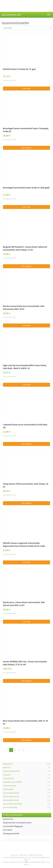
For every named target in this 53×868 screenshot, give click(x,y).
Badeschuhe (8, 764)
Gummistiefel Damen (11, 793)
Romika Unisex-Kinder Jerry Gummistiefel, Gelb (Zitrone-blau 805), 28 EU (24, 308)
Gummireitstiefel (10, 786)
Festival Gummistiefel (11, 771)
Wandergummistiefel (11, 834)
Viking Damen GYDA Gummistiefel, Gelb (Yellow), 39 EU (26, 485)
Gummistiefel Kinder (11, 800)
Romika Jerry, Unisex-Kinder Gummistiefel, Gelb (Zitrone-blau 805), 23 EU (24, 604)
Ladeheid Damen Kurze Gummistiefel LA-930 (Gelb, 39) (25, 426)
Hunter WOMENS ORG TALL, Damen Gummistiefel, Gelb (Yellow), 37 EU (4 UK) (25, 663)
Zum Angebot (26, 148)
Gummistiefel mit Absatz (13, 804)
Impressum (14, 855)
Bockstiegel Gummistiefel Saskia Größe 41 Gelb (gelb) (26, 188)
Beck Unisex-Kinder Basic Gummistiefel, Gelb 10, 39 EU (25, 722)
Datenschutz (23, 855)
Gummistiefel (8, 789)
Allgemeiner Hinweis (36, 855)
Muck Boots (8, 830)
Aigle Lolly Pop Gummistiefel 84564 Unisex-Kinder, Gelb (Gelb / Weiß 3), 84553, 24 (25, 367)
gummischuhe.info (11, 15)
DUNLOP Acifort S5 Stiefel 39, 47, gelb (19, 69)
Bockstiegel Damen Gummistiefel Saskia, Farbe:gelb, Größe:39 (26, 130)
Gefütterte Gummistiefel (12, 782)
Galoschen (7, 775)
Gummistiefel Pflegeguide (13, 826)
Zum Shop (26, 88)
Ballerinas (7, 767)
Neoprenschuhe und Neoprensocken (17, 823)
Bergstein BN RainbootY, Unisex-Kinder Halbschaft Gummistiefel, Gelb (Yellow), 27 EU (25, 248)
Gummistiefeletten (10, 807)
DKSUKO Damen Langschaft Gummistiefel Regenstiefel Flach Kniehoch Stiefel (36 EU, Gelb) (24, 545)
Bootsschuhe (8, 819)
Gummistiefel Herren (11, 797)
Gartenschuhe (9, 778)
